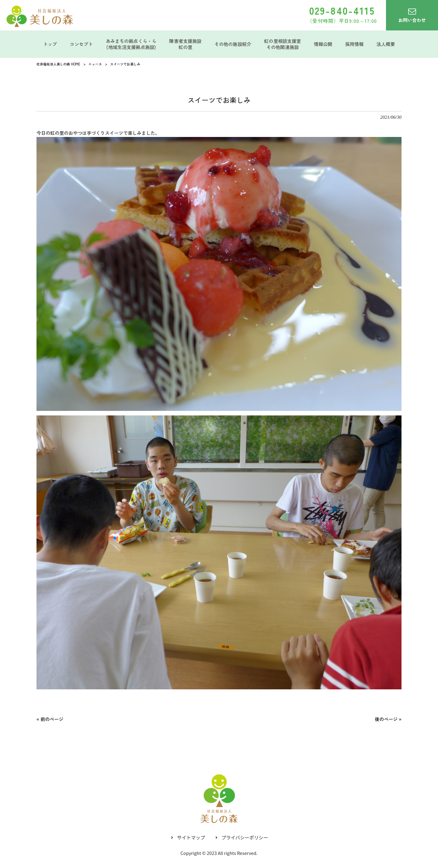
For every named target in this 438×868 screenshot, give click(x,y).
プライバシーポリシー (245, 837)
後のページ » (388, 719)
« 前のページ (50, 719)
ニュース (95, 64)
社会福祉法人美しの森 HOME (58, 64)
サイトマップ (191, 837)
